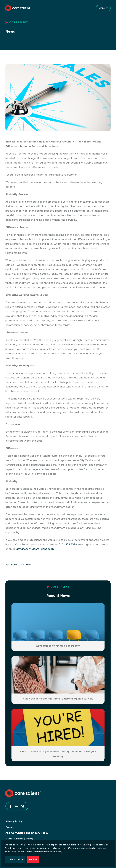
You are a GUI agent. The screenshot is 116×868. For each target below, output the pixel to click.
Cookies (10, 827)
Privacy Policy (14, 821)
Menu (102, 8)
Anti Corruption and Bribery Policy (27, 833)
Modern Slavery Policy (19, 839)
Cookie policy (55, 852)
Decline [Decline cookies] (33, 859)
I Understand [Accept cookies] (13, 859)
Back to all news (21, 565)
